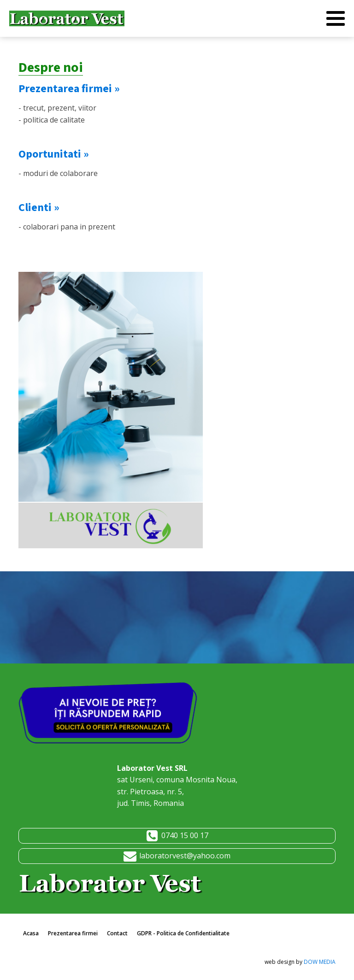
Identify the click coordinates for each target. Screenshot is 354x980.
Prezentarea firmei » (69, 89)
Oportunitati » (54, 154)
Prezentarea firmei (73, 933)
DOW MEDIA (320, 962)
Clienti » (39, 208)
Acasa (31, 933)
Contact (117, 933)
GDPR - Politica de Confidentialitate (183, 933)
